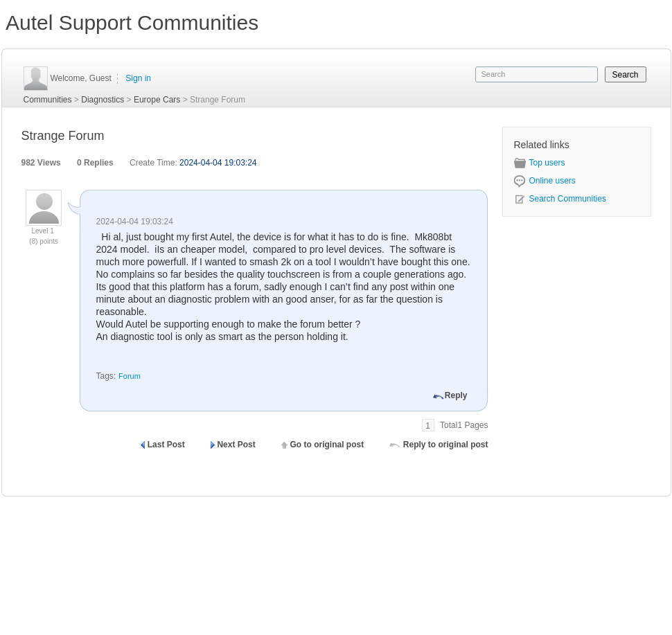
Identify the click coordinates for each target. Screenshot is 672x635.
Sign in (138, 78)
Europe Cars (157, 100)
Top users (540, 163)
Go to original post (327, 445)
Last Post (166, 445)
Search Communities (560, 199)
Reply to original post (446, 445)
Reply (456, 395)
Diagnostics (103, 100)
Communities (48, 100)
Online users (545, 181)
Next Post (236, 445)
